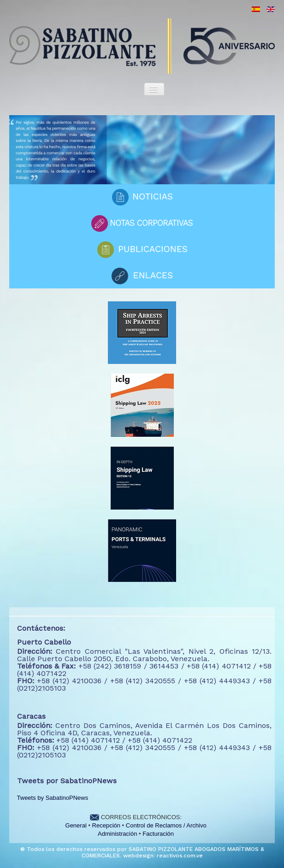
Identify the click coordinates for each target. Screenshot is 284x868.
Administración (117, 834)
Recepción (106, 825)
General (76, 825)
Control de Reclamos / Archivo (166, 825)
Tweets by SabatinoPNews (53, 798)
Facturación (158, 834)
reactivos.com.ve (180, 856)
